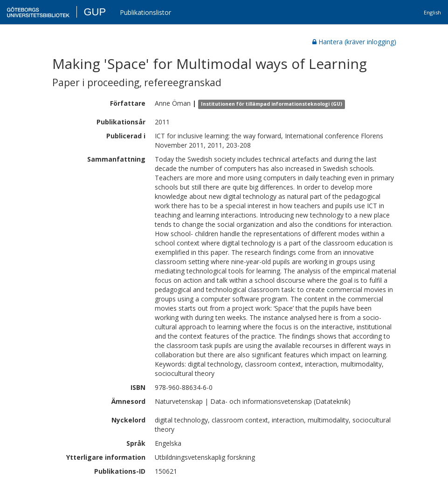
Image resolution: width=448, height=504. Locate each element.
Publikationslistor (145, 12)
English (432, 12)
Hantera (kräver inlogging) (354, 42)
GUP (95, 12)
